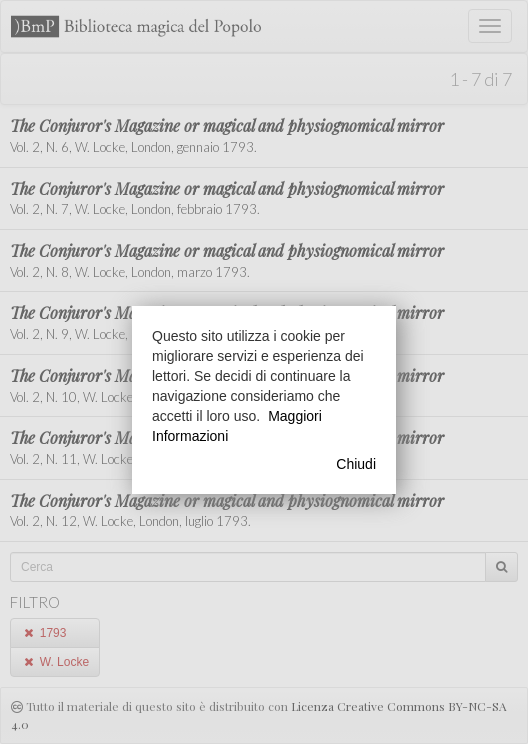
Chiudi (356, 464)
